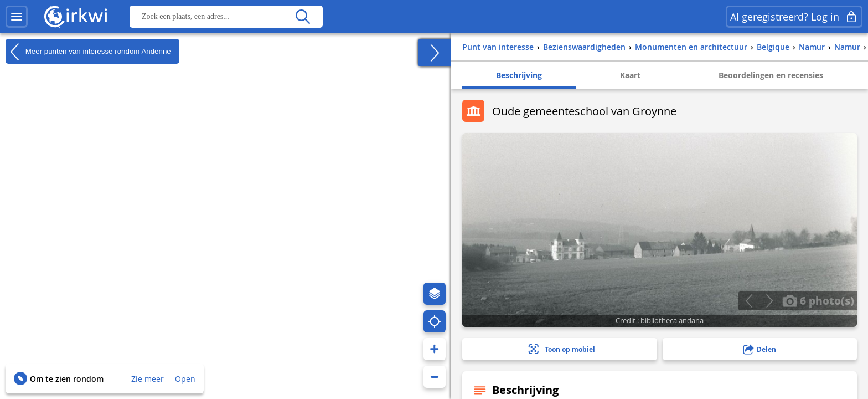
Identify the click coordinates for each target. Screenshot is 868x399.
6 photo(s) (818, 300)
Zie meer (148, 379)
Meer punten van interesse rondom (88, 52)
